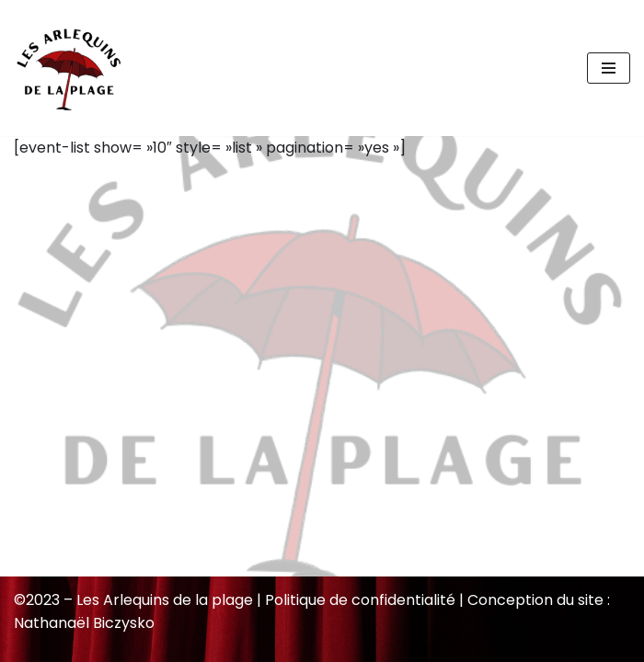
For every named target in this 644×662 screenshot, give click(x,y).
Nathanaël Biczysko (84, 623)
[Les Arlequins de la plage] (69, 68)
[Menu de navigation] (609, 68)
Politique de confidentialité (360, 600)
